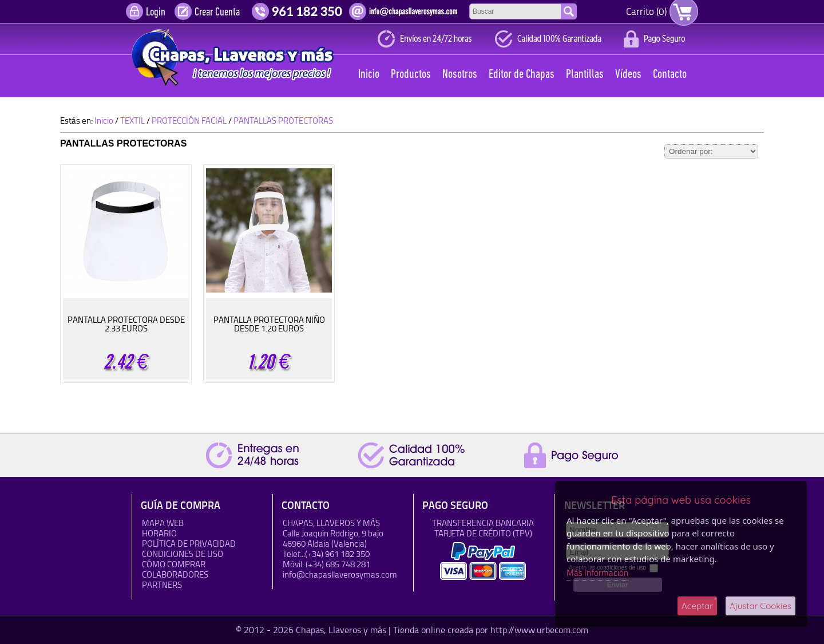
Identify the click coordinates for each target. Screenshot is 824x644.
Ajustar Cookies (760, 606)
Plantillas (585, 75)
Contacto (670, 75)
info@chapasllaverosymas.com (340, 574)
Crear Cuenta (217, 13)
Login (156, 13)
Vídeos (628, 75)
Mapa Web (163, 523)
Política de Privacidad (189, 544)
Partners (162, 585)
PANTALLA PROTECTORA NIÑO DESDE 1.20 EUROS (269, 324)
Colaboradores (175, 574)
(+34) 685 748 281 (338, 564)
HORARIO (159, 533)
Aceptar (697, 606)
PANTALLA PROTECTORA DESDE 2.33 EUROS (126, 324)
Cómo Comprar (174, 564)
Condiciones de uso (183, 554)
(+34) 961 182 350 (337, 554)
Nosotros (460, 75)
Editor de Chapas (522, 75)
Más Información (597, 573)
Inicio (369, 75)
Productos (411, 75)
